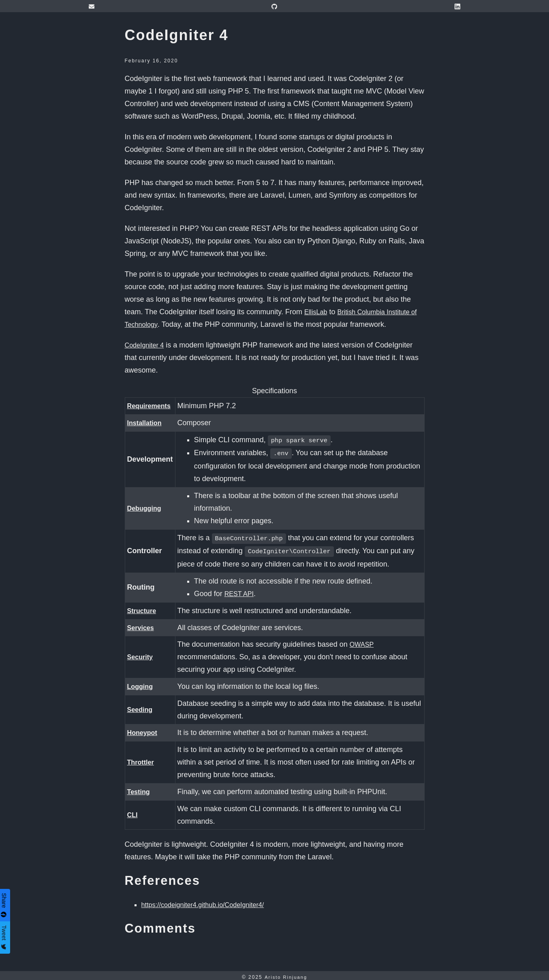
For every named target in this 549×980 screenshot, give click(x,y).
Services (142, 624)
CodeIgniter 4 (147, 345)
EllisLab (317, 312)
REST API (244, 590)
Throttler (142, 759)
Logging (142, 683)
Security (142, 654)
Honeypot (144, 729)
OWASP (366, 641)
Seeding (141, 706)
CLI (133, 812)
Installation (146, 423)
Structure (143, 607)
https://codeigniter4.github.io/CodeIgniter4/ (210, 901)
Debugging (146, 507)
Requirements (152, 406)
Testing (140, 788)
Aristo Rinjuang (286, 974)
